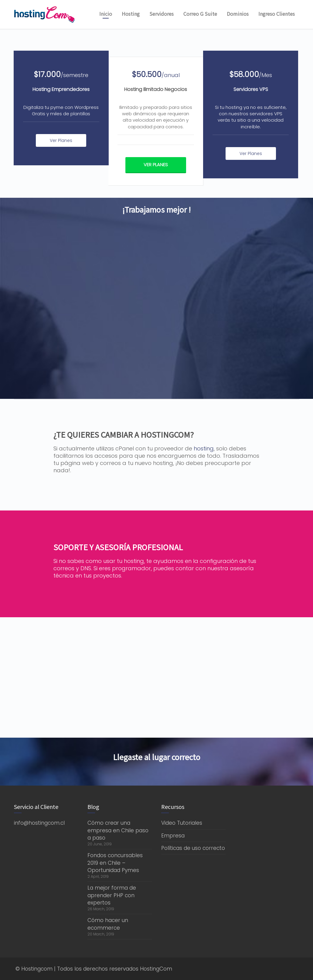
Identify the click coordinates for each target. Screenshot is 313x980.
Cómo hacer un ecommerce (108, 924)
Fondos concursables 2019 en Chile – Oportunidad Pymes (115, 863)
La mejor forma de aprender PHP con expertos (112, 895)
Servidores (162, 14)
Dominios (238, 14)
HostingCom (156, 969)
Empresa (173, 836)
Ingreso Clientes (277, 14)
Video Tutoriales (182, 823)
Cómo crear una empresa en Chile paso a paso (118, 830)
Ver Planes (61, 140)
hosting (204, 448)
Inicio (106, 14)
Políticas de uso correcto (193, 848)
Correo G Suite (200, 14)
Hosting (131, 14)
